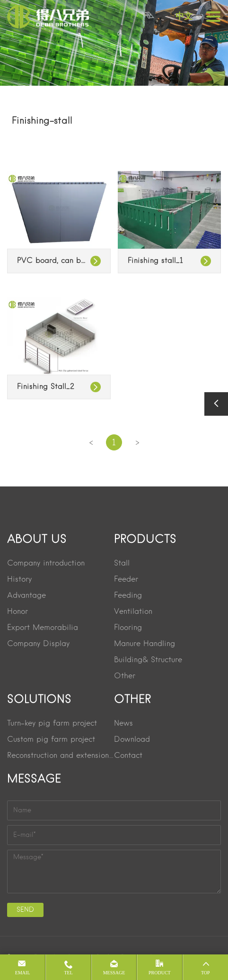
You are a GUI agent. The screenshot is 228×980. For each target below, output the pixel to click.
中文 (184, 16)
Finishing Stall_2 (46, 387)
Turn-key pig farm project (52, 724)
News (123, 724)
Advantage (26, 596)
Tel (68, 973)
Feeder (126, 580)
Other (125, 676)
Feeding (128, 596)
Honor (18, 612)
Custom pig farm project (51, 740)
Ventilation (133, 612)
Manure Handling (145, 644)
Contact (128, 756)
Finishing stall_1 (155, 261)
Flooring (128, 628)
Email (23, 973)
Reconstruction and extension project (61, 756)
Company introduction (46, 564)
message (114, 973)
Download (132, 740)
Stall (122, 564)
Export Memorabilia (43, 628)
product (160, 973)
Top (206, 973)
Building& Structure (148, 660)
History (19, 580)
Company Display (38, 644)
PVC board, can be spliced (59, 261)
